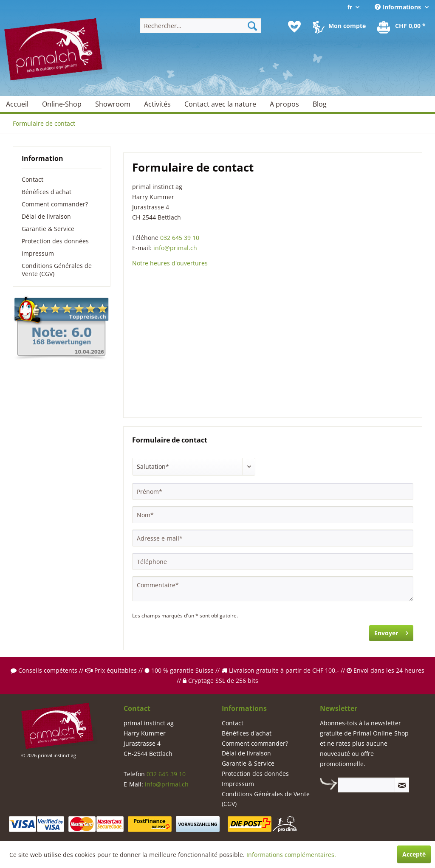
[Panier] (402, 27)
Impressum (38, 253)
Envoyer (391, 632)
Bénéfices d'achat (47, 192)
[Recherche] (252, 26)
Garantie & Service (48, 229)
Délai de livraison (46, 216)
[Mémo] (294, 27)
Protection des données (55, 241)
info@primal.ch (175, 248)
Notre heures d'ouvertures (170, 263)
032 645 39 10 (180, 238)
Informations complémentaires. (291, 855)
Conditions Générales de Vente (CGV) (57, 270)
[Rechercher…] (201, 26)
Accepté (414, 854)
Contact (32, 179)
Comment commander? (55, 204)
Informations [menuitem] (399, 7)
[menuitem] (201, 26)
